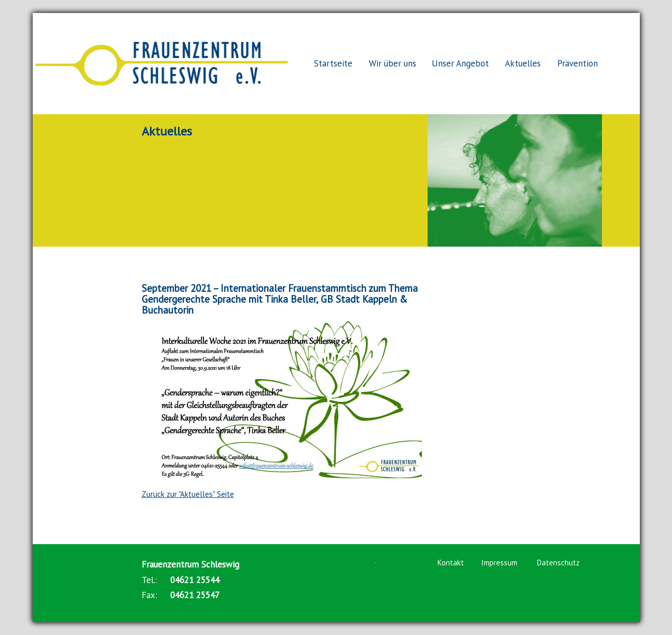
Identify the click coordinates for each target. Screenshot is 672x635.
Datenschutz (558, 563)
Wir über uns (393, 63)
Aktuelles (523, 63)
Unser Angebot (460, 63)
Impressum (499, 563)
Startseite (333, 63)
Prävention (578, 63)
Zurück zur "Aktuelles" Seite (188, 494)
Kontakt (451, 563)
